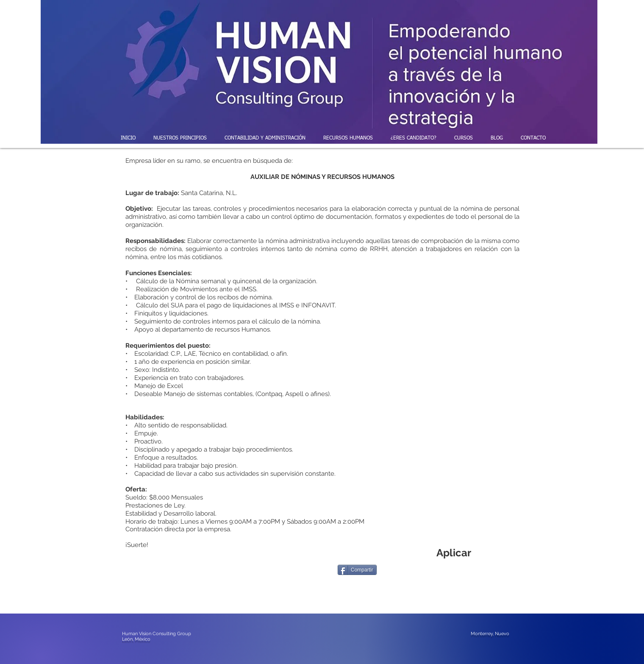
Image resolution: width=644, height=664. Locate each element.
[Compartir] (357, 570)
